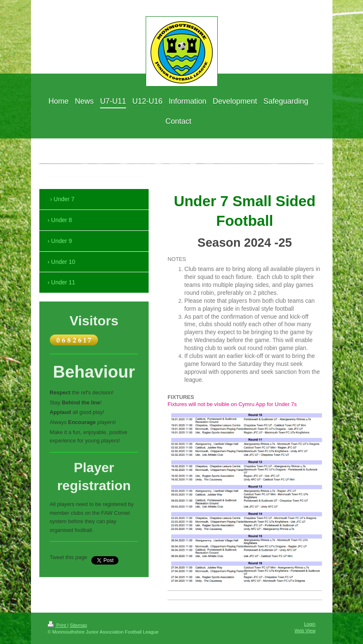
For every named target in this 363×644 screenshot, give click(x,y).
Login (310, 624)
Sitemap (79, 625)
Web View (305, 631)
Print (58, 625)
